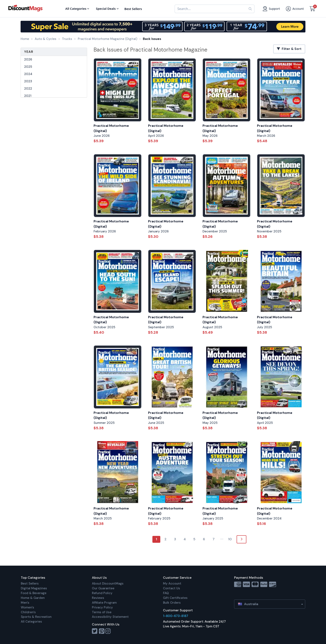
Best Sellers (30, 584)
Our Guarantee (103, 588)
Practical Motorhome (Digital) (111, 128)
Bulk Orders (172, 603)
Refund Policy (102, 593)
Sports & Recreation (36, 617)
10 (230, 539)
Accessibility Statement (110, 617)
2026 (28, 59)
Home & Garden (33, 598)
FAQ (166, 593)
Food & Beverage (34, 593)
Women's (27, 607)
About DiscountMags (108, 584)
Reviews (98, 598)
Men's (25, 603)
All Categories (31, 622)
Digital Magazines (34, 588)
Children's (28, 612)
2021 (28, 96)
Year (29, 52)
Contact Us (172, 588)
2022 (28, 89)
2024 (28, 74)
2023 (28, 81)
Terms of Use (102, 612)
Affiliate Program (104, 603)
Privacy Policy (102, 607)
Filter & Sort (289, 49)
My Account (172, 584)
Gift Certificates (175, 598)
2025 (28, 67)
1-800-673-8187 (176, 616)
